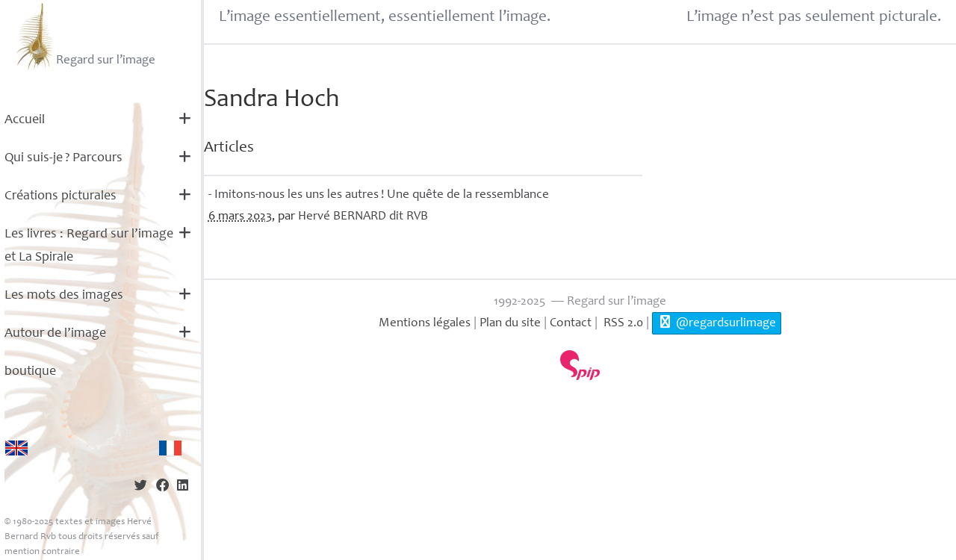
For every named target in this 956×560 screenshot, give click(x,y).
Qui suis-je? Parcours (63, 158)
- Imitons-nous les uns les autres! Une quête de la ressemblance (379, 195)
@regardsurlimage (717, 323)
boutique (30, 372)
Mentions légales (425, 324)
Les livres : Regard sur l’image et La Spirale (89, 246)
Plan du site (510, 324)
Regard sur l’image (84, 36)
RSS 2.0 (622, 324)
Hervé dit (363, 217)
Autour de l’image (55, 334)
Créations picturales (60, 196)
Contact (571, 324)
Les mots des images (64, 296)
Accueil (25, 120)
